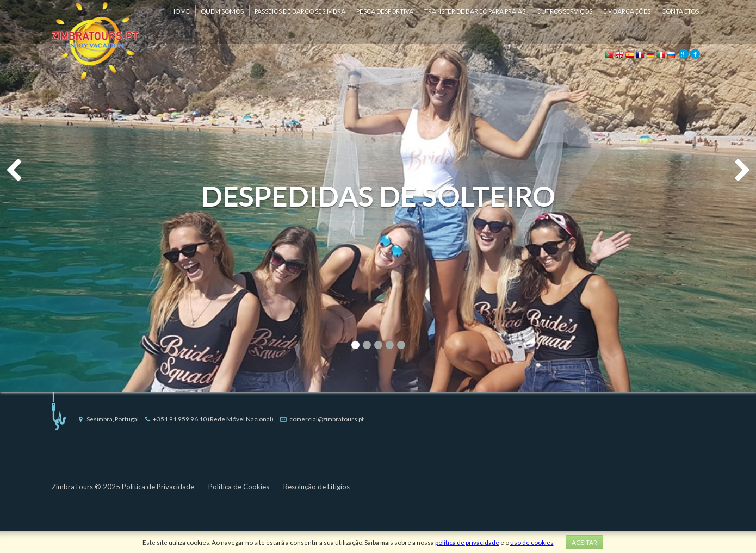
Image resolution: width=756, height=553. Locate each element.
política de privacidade (467, 542)
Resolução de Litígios (317, 487)
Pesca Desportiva (385, 11)
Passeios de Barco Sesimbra (300, 11)
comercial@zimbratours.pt (322, 419)
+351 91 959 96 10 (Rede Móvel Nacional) (209, 419)
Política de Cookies (239, 487)
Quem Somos (222, 11)
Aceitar (584, 542)
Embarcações (627, 11)
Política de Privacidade (158, 487)
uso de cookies (532, 542)
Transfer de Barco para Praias (475, 11)
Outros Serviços (564, 11)
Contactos (680, 11)
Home (180, 11)
